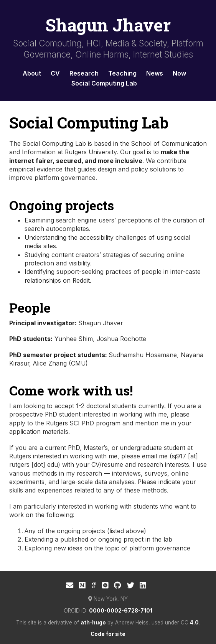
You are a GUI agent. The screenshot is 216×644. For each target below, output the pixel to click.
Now (179, 73)
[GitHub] (118, 585)
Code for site (108, 634)
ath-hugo (93, 623)
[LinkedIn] (143, 585)
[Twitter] (131, 585)
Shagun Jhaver (108, 25)
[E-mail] (70, 585)
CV (55, 73)
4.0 (194, 623)
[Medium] (82, 585)
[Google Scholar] (94, 585)
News (155, 73)
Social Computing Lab (104, 83)
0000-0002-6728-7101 (121, 611)
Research (84, 73)
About (32, 73)
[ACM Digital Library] (105, 585)
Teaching (122, 73)
